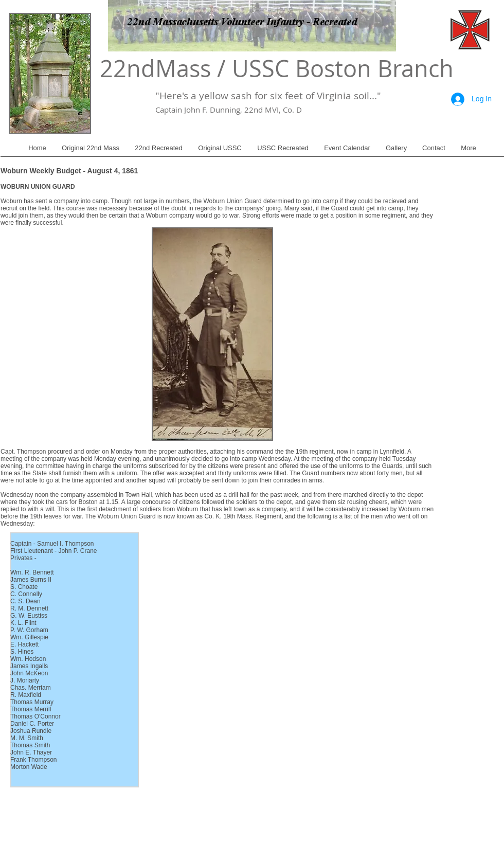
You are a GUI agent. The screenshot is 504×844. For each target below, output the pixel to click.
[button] (91, 151)
